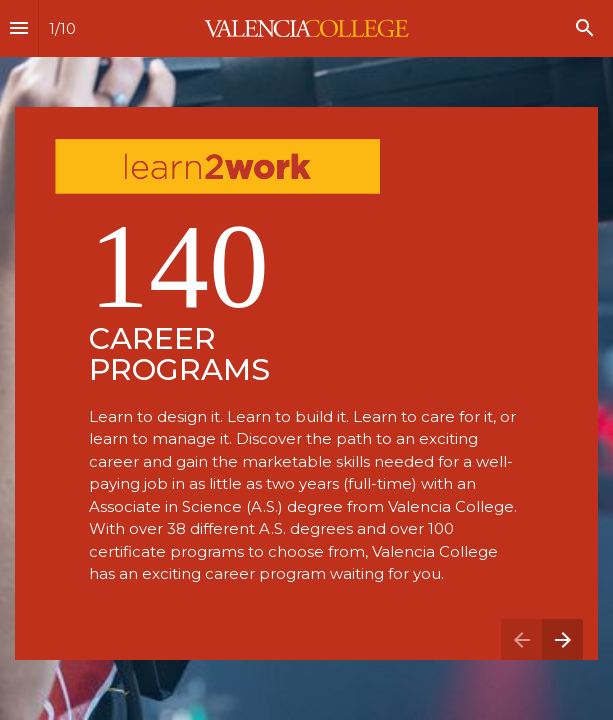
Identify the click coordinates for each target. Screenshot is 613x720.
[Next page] (562, 639)
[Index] (19, 28)
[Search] (585, 28)
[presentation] (306, 360)
